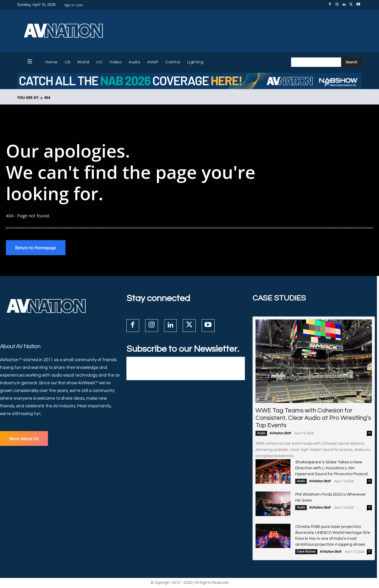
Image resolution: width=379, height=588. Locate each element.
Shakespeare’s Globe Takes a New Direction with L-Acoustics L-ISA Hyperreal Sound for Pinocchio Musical (331, 469)
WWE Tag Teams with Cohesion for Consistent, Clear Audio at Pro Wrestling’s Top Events (313, 419)
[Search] (351, 62)
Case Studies (306, 553)
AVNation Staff (280, 434)
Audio (261, 434)
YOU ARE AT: (28, 98)
